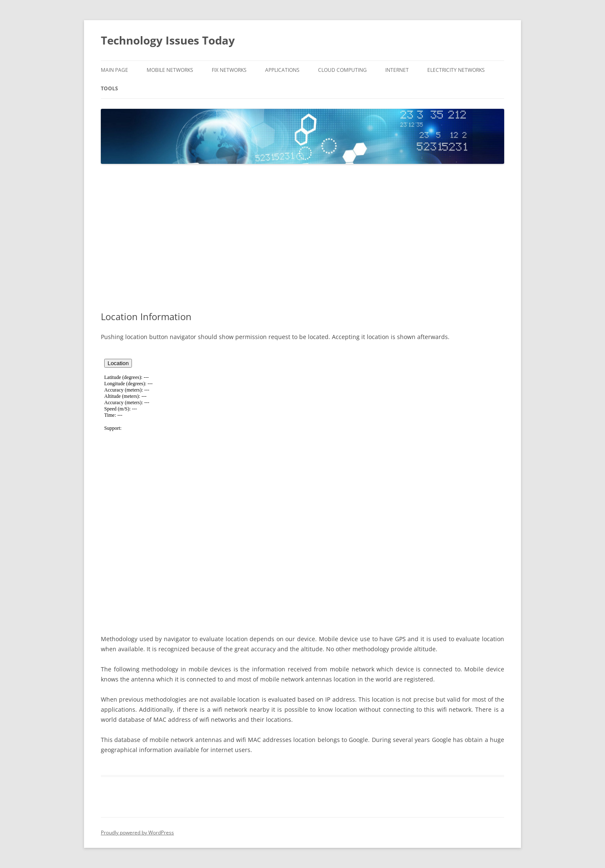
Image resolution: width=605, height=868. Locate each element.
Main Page (114, 70)
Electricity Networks (456, 70)
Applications (282, 70)
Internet (397, 70)
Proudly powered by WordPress (137, 832)
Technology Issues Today (168, 40)
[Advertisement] (302, 238)
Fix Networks (229, 70)
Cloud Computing (342, 70)
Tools (109, 88)
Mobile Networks (170, 70)
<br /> (302, 487)
